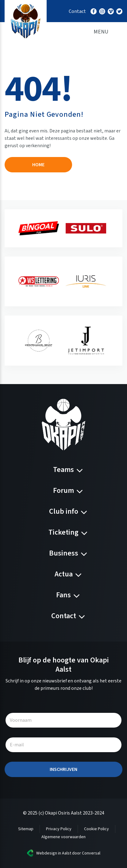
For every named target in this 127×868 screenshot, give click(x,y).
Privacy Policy (59, 829)
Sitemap (26, 829)
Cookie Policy (96, 829)
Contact (77, 11)
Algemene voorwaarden (63, 837)
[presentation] (13, 228)
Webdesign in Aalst (54, 853)
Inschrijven (63, 769)
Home (38, 165)
